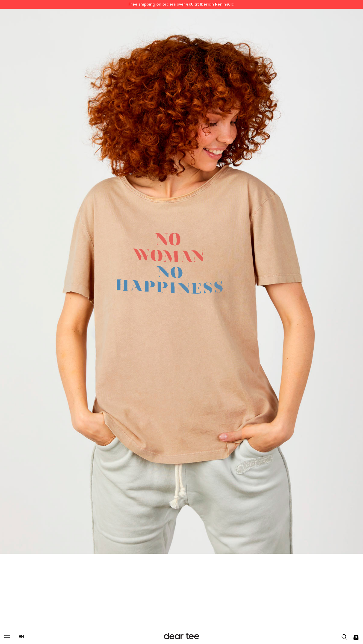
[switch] (243, 617)
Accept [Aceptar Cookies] (178, 635)
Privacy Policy (133, 606)
